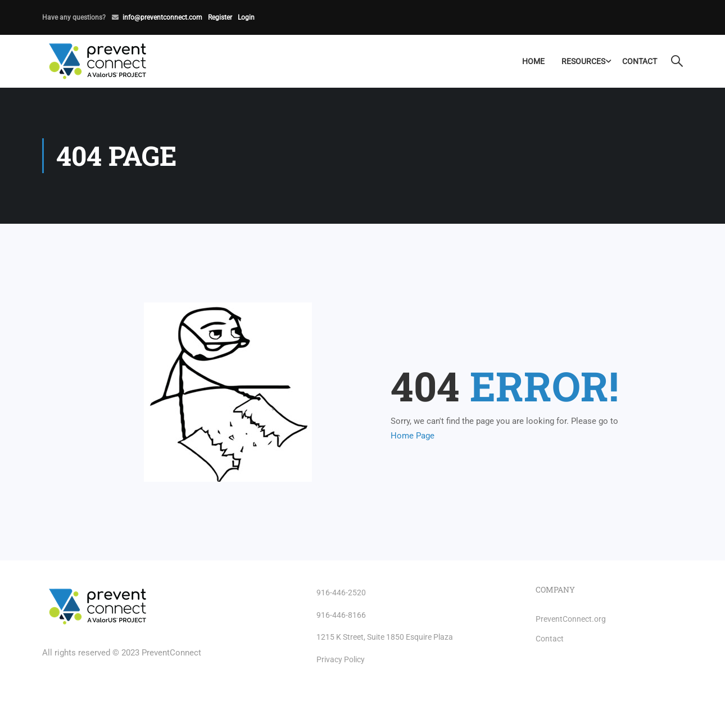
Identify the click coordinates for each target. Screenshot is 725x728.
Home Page (413, 436)
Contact (640, 61)
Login (246, 17)
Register (220, 17)
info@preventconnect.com (162, 17)
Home (533, 61)
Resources (583, 61)
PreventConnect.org (571, 619)
